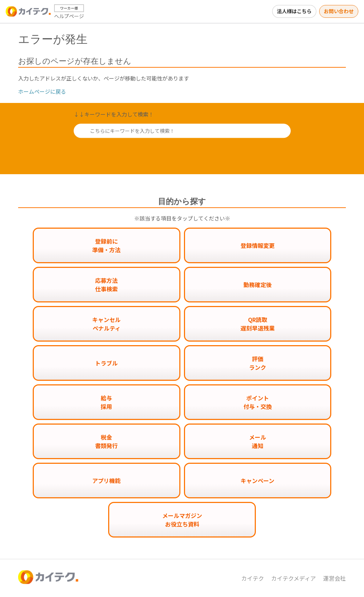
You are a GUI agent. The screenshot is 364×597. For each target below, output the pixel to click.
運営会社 (334, 578)
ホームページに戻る (42, 91)
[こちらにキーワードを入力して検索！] (182, 131)
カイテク (253, 578)
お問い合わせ (339, 11)
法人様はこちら (294, 11)
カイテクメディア (294, 578)
